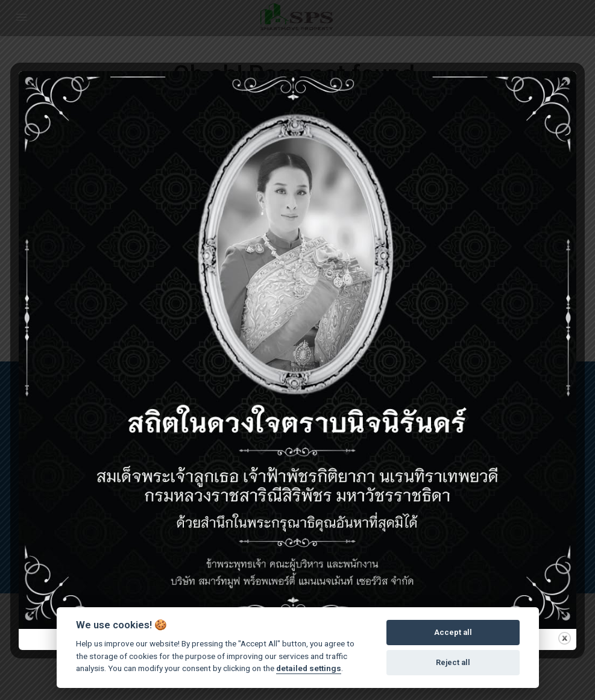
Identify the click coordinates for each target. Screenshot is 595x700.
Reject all (453, 662)
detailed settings (309, 668)
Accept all (453, 632)
